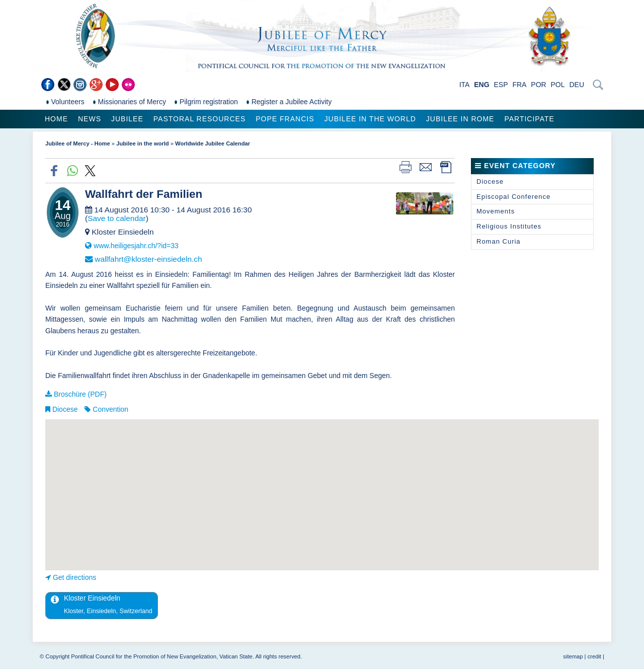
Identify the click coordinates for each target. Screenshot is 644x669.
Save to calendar (117, 218)
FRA (519, 85)
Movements (496, 211)
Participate (529, 119)
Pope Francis (285, 119)
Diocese (65, 409)
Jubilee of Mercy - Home (78, 143)
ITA (465, 85)
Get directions (74, 577)
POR (538, 85)
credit (594, 656)
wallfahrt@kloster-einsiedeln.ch (148, 259)
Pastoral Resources (199, 119)
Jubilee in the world (370, 119)
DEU (577, 85)
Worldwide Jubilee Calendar (213, 143)
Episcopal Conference (513, 197)
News (90, 119)
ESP (501, 85)
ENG (481, 85)
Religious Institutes (509, 226)
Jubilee (127, 119)
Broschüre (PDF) (80, 394)
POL (558, 85)
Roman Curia (499, 241)
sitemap (573, 656)
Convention (110, 409)
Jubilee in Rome (460, 119)
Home (56, 119)
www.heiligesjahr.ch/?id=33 (136, 246)
